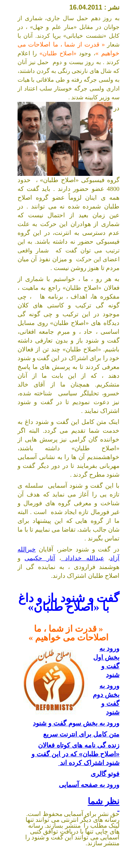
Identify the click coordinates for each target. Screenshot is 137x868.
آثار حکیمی (40, 558)
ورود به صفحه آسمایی (89, 785)
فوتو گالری (105, 774)
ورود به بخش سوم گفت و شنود (76, 723)
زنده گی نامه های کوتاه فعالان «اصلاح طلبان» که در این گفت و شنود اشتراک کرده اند (75, 754)
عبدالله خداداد (83, 558)
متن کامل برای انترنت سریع (81, 734)
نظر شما (104, 804)
